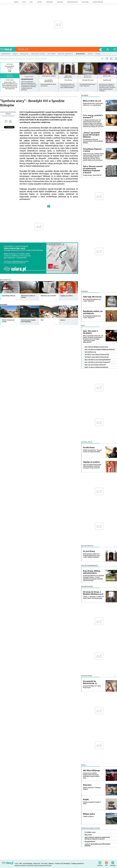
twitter (116, 59)
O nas (16, 864)
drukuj (10, 121)
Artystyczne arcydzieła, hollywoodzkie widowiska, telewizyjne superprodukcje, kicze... (91, 776)
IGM (20, 864)
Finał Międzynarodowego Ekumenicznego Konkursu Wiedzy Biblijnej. (93, 141)
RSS (106, 862)
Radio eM (60, 2)
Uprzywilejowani (27, 79)
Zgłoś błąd (113, 862)
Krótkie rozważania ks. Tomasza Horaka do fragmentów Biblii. (92, 451)
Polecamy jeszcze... (87, 442)
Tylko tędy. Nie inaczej (88, 80)
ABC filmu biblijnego (91, 770)
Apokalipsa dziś (107, 80)
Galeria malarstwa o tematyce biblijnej (92, 788)
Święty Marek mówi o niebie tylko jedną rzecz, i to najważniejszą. (93, 104)
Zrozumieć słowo (49, 76)
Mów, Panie (88, 835)
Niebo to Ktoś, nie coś (92, 101)
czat (31, 2)
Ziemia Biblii (4, 305)
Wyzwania (84, 291)
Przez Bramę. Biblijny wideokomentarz (92, 572)
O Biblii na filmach (88, 817)
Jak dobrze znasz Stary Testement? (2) (97, 357)
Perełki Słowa (89, 448)
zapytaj (40, 2)
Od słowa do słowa (87, 587)
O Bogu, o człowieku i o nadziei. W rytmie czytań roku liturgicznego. (93, 597)
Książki (86, 799)
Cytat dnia (10, 80)
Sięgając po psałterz (91, 462)
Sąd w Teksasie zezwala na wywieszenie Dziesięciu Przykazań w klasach (93, 169)
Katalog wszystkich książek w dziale (92, 803)
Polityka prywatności (78, 864)
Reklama (51, 864)
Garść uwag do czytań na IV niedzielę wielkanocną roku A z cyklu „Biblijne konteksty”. (68, 86)
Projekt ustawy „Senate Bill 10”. (92, 175)
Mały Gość (85, 2)
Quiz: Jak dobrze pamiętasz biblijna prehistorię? (100, 349)
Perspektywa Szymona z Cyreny (92, 150)
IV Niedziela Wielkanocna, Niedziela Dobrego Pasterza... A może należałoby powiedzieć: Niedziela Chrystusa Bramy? (93, 578)
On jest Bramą (68, 80)
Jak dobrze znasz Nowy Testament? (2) (97, 355)
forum (16, 2)
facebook (111, 59)
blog (24, 2)
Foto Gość (44, 864)
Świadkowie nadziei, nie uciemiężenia (93, 312)
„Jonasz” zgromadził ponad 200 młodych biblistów (91, 135)
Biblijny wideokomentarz (89, 566)
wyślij (6, 121)
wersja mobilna (98, 2)
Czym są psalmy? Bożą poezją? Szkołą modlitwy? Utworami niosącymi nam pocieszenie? (92, 466)
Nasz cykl (107, 76)
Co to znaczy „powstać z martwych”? (93, 116)
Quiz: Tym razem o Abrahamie (90, 332)
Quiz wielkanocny (90, 352)
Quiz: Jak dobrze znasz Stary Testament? (97, 362)
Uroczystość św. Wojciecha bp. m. (49, 81)
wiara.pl (8, 49)
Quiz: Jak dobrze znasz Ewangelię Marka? (98, 360)
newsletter (100, 862)
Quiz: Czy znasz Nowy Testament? (95, 365)
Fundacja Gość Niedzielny (63, 864)
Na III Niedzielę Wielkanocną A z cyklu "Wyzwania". (92, 317)
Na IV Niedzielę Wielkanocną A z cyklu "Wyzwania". (92, 300)
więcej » (10, 90)
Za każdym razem (90, 832)
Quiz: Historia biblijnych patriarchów (96, 347)
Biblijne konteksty (68, 77)
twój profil (108, 49)
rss (107, 59)
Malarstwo (87, 785)
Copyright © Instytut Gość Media (24, 866)
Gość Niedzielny (72, 2)
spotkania (50, 2)
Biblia (23, 49)
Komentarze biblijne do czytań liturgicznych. (92, 687)
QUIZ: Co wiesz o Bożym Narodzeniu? (96, 367)
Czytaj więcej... (29, 92)
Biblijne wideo (89, 814)
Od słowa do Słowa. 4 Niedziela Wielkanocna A (93, 593)
